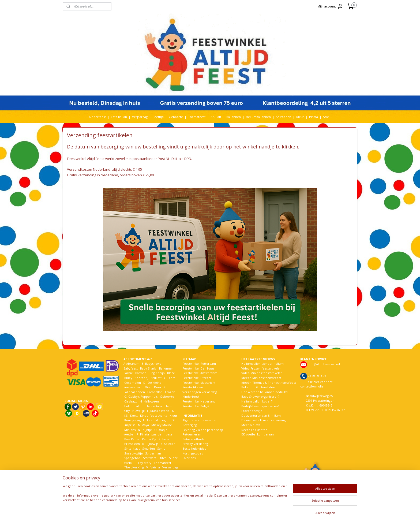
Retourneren (192, 434)
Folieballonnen (134, 392)
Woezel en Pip (149, 477)
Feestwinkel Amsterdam (200, 373)
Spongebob (132, 458)
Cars (172, 378)
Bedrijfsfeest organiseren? (260, 406)
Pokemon (166, 439)
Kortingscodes (193, 453)
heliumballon (134, 406)
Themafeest (197, 117)
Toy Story (145, 463)
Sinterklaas (132, 448)
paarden (157, 434)
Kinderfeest (97, 117)
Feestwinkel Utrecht (197, 378)
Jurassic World (160, 411)
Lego (163, 420)
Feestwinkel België (196, 406)
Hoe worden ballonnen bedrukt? (265, 392)
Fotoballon (155, 392)
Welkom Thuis (153, 472)
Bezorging (190, 425)
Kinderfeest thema (154, 415)
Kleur (300, 117)
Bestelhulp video (194, 448)
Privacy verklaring (195, 444)
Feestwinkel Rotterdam (199, 364)
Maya (145, 425)
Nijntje (147, 430)
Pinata (314, 117)
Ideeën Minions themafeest (261, 378)
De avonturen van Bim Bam (261, 415)
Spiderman (153, 453)
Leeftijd (158, 117)
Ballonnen (234, 117)
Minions (130, 430)
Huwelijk (138, 411)
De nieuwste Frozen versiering (263, 420)
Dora (157, 387)
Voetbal (129, 472)
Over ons (189, 458)
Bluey (128, 378)
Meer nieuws (251, 425)
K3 (126, 415)
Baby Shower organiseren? (260, 396)
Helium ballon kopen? (257, 401)
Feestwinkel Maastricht (199, 383)
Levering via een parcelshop (203, 430)
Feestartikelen (193, 387)
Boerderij (142, 378)
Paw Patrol (132, 439)
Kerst (134, 415)
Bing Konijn (157, 373)
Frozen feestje (252, 411)
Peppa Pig (149, 439)
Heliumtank (154, 406)
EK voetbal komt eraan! (258, 434)
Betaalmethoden (194, 439)
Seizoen (170, 444)
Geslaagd (131, 401)
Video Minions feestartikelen (262, 373)
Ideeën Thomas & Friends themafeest (269, 383)
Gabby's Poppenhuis (142, 396)
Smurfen (149, 448)
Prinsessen (132, 444)
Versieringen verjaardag (200, 392)
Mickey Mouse (162, 425)
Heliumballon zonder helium (262, 364)
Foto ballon (119, 117)
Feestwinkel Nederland (199, 401)
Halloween (151, 401)
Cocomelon (133, 383)
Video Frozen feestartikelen (261, 368)
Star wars (150, 458)
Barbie (128, 373)
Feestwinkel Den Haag (198, 368)
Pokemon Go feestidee (258, 387)
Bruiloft (216, 117)
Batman (141, 373)
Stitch (163, 458)
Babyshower (154, 364)
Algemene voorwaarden (200, 420)
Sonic (161, 448)
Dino (148, 387)
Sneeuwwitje (134, 453)
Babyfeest (131, 368)
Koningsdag (132, 420)
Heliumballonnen (258, 117)
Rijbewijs (152, 444)
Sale (326, 117)
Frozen (170, 392)
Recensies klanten (254, 430)
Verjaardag (140, 117)
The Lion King (134, 467)
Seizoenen (284, 117)
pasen (170, 434)
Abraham (133, 364)
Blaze (171, 373)
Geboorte (176, 117)
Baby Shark (148, 368)
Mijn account (330, 6)
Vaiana (155, 467)
